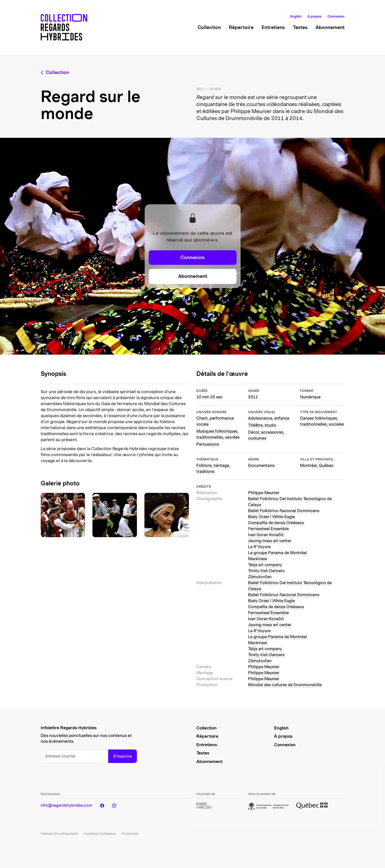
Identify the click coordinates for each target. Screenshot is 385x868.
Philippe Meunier (264, 493)
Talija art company (265, 565)
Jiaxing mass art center (270, 541)
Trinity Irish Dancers (266, 571)
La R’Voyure (259, 547)
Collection (209, 27)
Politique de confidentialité (59, 834)
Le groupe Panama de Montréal (277, 553)
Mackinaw (258, 559)
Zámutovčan (260, 577)
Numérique (310, 397)
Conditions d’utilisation (100, 834)
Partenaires (130, 834)
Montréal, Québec (317, 466)
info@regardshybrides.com (66, 805)
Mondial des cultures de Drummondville (285, 685)
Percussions (208, 444)
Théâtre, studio (262, 425)
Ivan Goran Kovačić (266, 535)
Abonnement (330, 27)
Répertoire (241, 27)
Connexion (336, 16)
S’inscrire (123, 756)
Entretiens (273, 27)
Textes (300, 27)
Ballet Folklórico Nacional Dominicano (284, 511)
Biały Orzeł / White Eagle (271, 517)
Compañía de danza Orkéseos (276, 523)
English (296, 16)
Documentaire (261, 466)
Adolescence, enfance (269, 418)
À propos (315, 16)
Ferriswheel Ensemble (268, 529)
